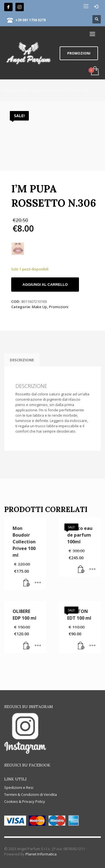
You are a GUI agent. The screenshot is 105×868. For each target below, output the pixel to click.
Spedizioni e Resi (19, 787)
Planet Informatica (41, 854)
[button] (81, 570)
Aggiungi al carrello (45, 285)
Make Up (39, 307)
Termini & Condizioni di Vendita (31, 794)
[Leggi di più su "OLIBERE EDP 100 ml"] (27, 646)
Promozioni (59, 307)
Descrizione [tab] (22, 360)
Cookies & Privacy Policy (25, 801)
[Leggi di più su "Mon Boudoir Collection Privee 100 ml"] (27, 583)
